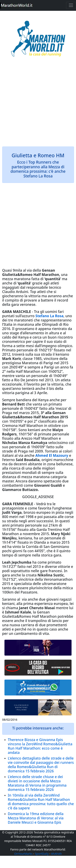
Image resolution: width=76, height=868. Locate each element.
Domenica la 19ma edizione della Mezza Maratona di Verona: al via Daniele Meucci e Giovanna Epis (36, 818)
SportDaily (42, 854)
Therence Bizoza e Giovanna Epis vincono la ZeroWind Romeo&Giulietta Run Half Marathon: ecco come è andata (40, 746)
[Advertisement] (38, 104)
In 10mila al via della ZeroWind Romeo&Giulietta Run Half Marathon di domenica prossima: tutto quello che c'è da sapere (41, 802)
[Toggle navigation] (71, 5)
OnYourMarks (23, 854)
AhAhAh (56, 854)
